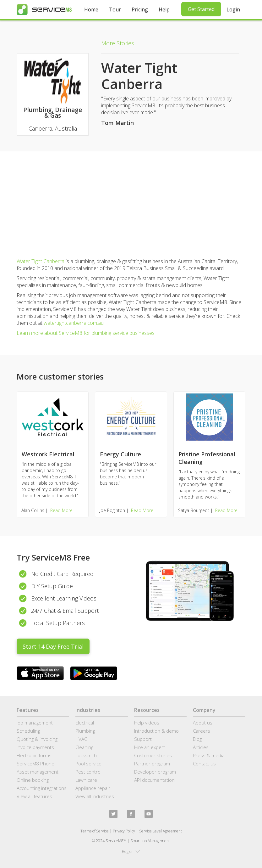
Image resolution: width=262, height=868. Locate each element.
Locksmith (86, 755)
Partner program (152, 764)
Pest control (88, 772)
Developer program (155, 772)
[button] (131, 852)
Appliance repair (93, 788)
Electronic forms (34, 755)
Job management (35, 723)
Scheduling (28, 731)
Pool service (88, 764)
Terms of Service (95, 831)
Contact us (204, 764)
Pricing (140, 9)
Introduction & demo (156, 731)
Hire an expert (150, 747)
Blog (197, 739)
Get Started (201, 9)
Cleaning (84, 747)
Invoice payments (35, 747)
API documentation (154, 780)
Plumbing (85, 731)
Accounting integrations (42, 788)
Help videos (147, 723)
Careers (202, 731)
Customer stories (153, 755)
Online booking (33, 780)
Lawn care (86, 780)
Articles (201, 747)
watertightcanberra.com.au (74, 323)
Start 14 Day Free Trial (53, 646)
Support (143, 739)
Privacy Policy (124, 831)
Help (164, 9)
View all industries (95, 796)
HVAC (81, 739)
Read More (61, 510)
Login (233, 9)
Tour (115, 9)
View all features (34, 796)
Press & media (209, 755)
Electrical (85, 723)
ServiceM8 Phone (35, 764)
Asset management (38, 772)
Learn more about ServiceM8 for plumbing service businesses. (86, 333)
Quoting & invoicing (37, 739)
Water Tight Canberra (41, 261)
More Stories (118, 43)
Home (91, 9)
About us (203, 723)
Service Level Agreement (161, 831)
